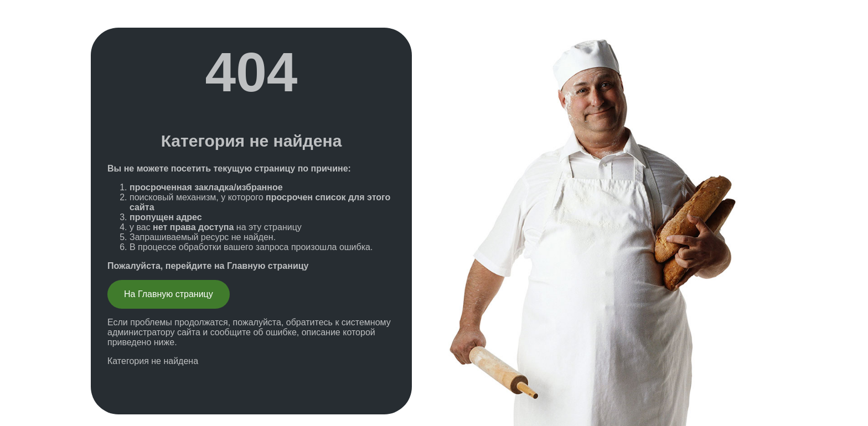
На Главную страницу (169, 294)
